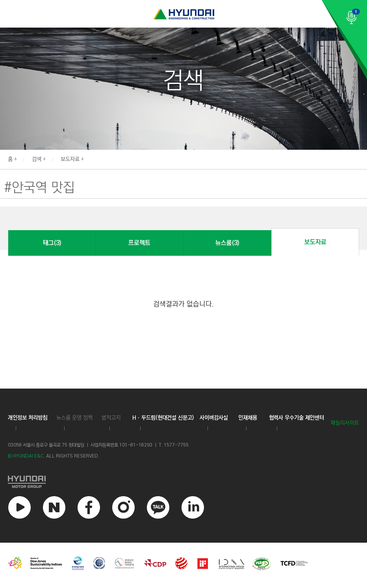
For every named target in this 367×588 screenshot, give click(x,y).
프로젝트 (139, 243)
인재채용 (248, 418)
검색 (37, 159)
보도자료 (70, 159)
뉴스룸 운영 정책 (74, 418)
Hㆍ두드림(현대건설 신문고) (163, 418)
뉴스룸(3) (227, 243)
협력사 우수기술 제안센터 (297, 418)
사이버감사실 (214, 418)
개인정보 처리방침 (28, 418)
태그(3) (52, 243)
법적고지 (111, 418)
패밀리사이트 (345, 423)
